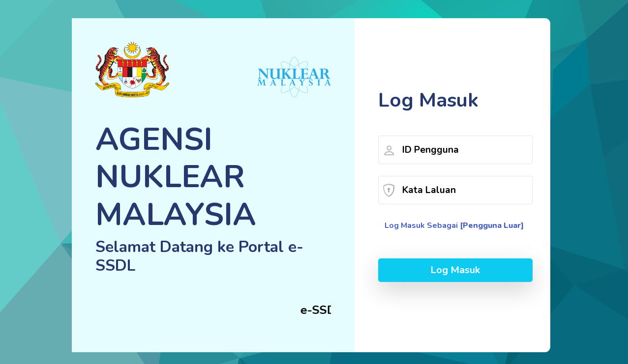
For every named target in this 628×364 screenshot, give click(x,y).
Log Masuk (455, 270)
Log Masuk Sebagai (454, 225)
